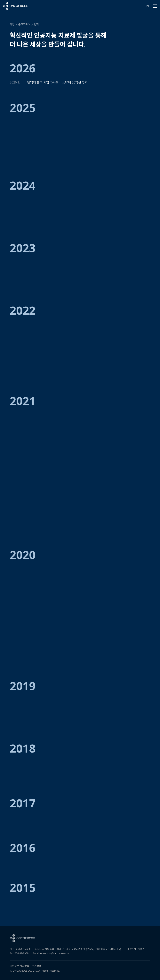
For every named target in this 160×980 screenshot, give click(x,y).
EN (147, 6)
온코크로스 (24, 24)
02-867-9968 (22, 953)
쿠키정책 (37, 966)
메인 (12, 24)
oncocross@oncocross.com (55, 953)
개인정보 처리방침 (19, 966)
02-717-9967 (137, 949)
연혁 (36, 24)
